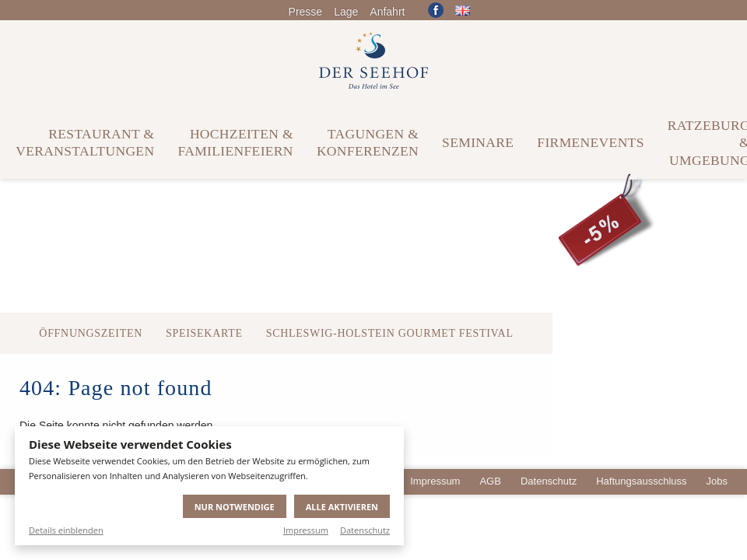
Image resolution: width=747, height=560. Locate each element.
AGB (490, 481)
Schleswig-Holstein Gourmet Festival (390, 333)
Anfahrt (387, 12)
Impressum (306, 530)
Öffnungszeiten (91, 333)
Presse (306, 12)
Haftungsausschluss (641, 481)
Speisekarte (204, 333)
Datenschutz (365, 530)
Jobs (717, 481)
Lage (346, 12)
